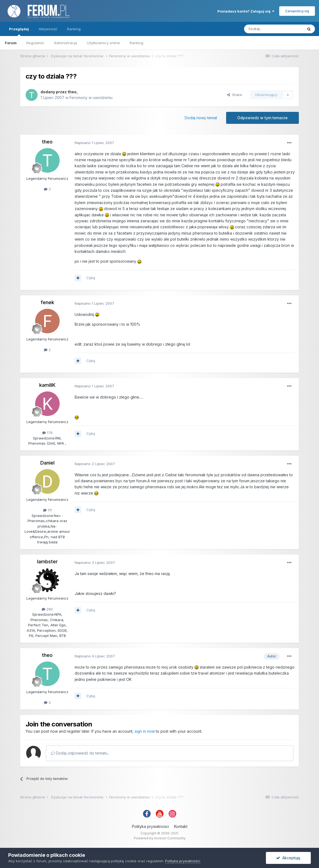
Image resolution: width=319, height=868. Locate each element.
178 (47, 433)
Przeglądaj (19, 31)
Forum (11, 43)
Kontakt (181, 826)
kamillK (47, 385)
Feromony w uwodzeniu (91, 98)
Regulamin (35, 43)
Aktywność (48, 29)
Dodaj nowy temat (201, 118)
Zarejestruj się (297, 11)
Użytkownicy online (103, 43)
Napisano (94, 143)
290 (47, 609)
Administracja (66, 43)
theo (72, 92)
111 (47, 510)
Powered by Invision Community (160, 838)
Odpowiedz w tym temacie (262, 118)
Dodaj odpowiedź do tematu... (80, 753)
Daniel (47, 463)
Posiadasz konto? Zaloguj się (246, 11)
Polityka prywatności (150, 826)
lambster (47, 562)
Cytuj (91, 278)
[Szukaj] (274, 29)
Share (235, 95)
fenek (47, 302)
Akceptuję (288, 858)
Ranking (136, 43)
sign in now (145, 731)
